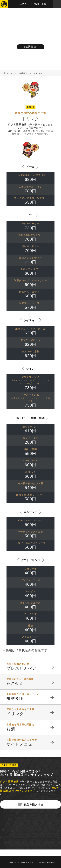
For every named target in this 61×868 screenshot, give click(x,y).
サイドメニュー (30, 742)
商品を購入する (34, 805)
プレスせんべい (30, 667)
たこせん (30, 682)
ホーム (10, 73)
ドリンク (30, 712)
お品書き (23, 73)
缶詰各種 (30, 697)
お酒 (30, 727)
